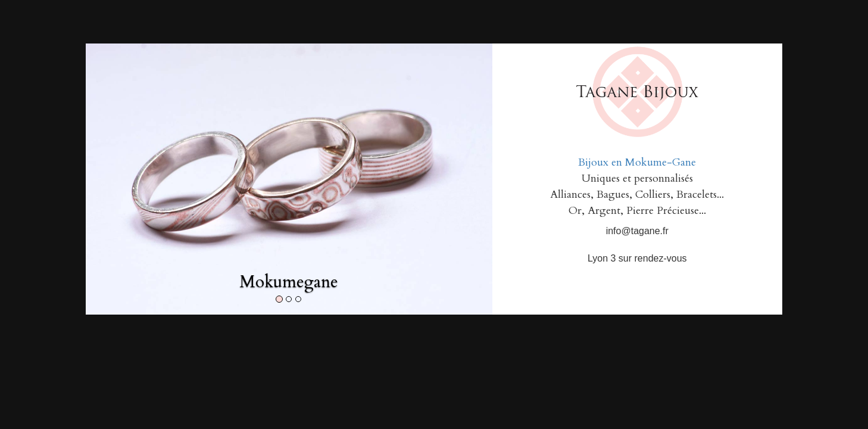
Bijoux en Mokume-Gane (637, 162)
